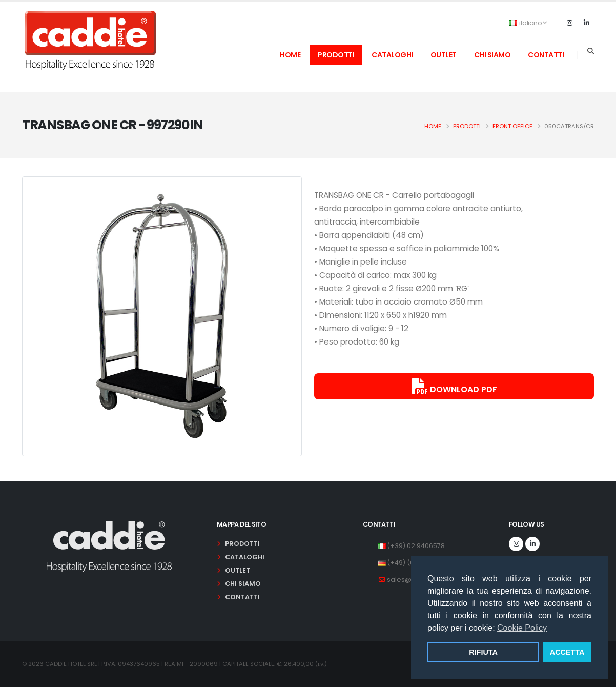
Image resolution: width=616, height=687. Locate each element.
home (290, 55)
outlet (444, 55)
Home (433, 126)
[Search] (591, 51)
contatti (546, 55)
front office (512, 126)
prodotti (336, 55)
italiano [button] (528, 23)
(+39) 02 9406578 (416, 546)
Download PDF (454, 387)
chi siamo (492, 55)
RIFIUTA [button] (483, 652)
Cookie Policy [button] (522, 628)
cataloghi (392, 55)
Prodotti (467, 126)
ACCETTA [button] (567, 652)
